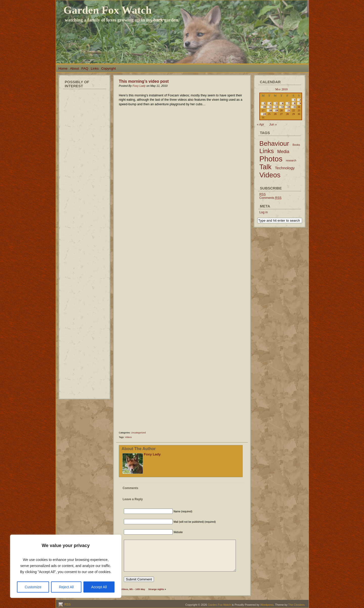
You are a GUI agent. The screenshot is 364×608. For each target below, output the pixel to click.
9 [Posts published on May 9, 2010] (300, 103)
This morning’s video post (144, 81)
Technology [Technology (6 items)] (285, 168)
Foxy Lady (139, 86)
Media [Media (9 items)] (283, 152)
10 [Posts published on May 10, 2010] (264, 107)
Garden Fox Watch (108, 10)
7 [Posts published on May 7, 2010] (289, 103)
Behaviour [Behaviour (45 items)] (274, 143)
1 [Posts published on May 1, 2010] (295, 100)
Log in (264, 212)
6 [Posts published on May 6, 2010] (283, 103)
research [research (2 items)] (291, 160)
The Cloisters (296, 605)
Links (95, 68)
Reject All (66, 587)
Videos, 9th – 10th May (133, 589)
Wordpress (267, 605)
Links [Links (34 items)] (267, 151)
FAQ (85, 68)
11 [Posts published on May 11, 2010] (270, 107)
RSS (67, 604)
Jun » (273, 124)
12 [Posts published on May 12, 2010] (277, 107)
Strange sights (156, 589)
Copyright (108, 68)
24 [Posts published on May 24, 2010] (264, 114)
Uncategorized (139, 433)
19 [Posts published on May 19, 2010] (277, 110)
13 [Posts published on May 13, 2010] (283, 107)
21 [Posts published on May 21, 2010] (289, 110)
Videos (128, 437)
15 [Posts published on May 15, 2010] (295, 107)
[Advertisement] (84, 167)
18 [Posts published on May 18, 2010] (270, 110)
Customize (33, 587)
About (74, 68)
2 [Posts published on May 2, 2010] (300, 100)
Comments (270, 198)
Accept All (99, 587)
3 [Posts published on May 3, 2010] (265, 103)
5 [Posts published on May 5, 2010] (277, 103)
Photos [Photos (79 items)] (271, 159)
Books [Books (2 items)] (296, 145)
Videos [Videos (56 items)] (270, 175)
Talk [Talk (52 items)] (265, 167)
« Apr (260, 124)
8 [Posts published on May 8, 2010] (295, 103)
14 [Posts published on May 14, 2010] (289, 107)
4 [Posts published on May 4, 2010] (271, 103)
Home (63, 68)
